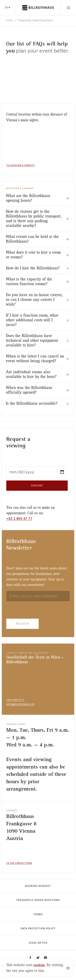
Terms (38, 914)
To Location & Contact (21, 165)
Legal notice (38, 943)
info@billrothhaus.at (20, 704)
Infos (9, 21)
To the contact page (19, 863)
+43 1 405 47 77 (19, 519)
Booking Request (38, 886)
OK (68, 968)
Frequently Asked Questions (38, 900)
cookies (39, 965)
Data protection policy (38, 928)
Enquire (37, 486)
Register (22, 624)
